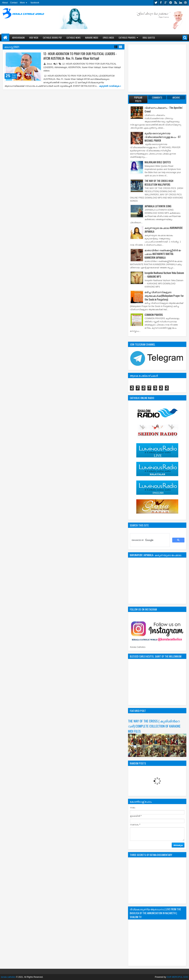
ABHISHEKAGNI (18, 38)
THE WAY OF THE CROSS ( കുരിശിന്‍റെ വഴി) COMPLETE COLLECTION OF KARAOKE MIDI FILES (154, 726)
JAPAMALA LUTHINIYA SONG (158, 206)
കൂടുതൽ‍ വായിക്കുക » (110, 86)
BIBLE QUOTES (149, 38)
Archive (176, 97)
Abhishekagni (61, 67)
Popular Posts (138, 99)
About (5, 3)
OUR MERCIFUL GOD (177, 977)
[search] (149, 540)
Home (5, 38)
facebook (35, 3)
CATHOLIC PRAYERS (127, 38)
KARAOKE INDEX (92, 38)
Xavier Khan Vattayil (91, 67)
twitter (156, 3)
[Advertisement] (157, 68)
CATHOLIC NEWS (74, 38)
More (22, 3)
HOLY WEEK (34, 38)
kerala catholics (8, 977)
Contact (14, 3)
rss (176, 3)
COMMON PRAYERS (154, 315)
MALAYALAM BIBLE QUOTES (158, 162)
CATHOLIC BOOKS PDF (52, 38)
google (166, 3)
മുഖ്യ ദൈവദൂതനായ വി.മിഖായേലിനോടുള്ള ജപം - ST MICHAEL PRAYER (163, 137)
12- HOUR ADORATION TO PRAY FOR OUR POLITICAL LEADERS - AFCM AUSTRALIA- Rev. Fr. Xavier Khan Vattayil (80, 56)
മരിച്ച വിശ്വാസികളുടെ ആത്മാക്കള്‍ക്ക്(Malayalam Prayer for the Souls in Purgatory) (164, 296)
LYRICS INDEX (108, 38)
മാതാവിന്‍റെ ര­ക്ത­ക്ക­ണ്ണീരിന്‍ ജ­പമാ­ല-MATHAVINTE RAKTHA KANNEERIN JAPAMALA (163, 254)
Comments (157, 97)
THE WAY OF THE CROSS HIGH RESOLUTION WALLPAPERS (159, 183)
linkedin (181, 3)
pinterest (171, 3)
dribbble (185, 3)
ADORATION (74, 67)
